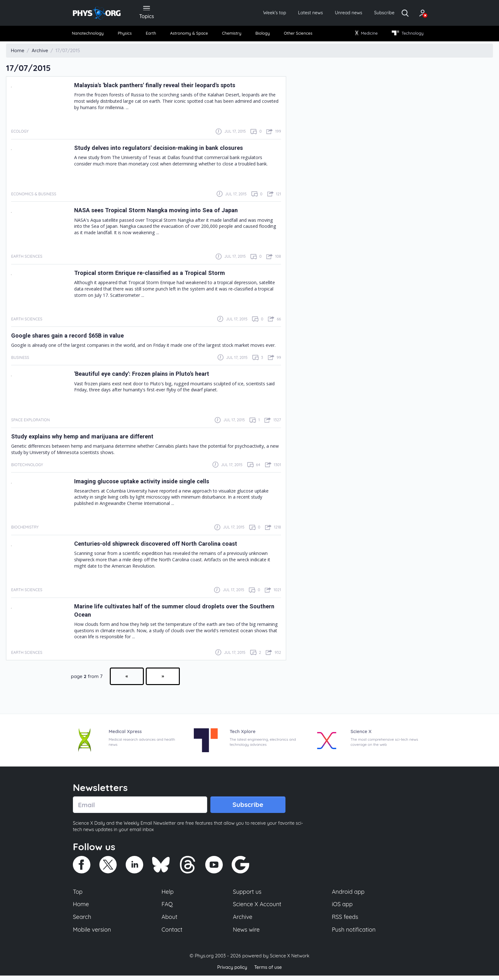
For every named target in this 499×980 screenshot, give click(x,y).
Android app (349, 894)
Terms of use (269, 972)
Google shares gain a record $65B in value (73, 337)
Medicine (365, 35)
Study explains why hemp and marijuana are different (90, 438)
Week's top (252, 13)
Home (81, 907)
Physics (127, 35)
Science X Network (289, 960)
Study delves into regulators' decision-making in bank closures (167, 150)
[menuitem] (91, 35)
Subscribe (372, 13)
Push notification (354, 934)
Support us (247, 894)
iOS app (342, 907)
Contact (172, 934)
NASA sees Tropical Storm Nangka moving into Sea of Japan (164, 212)
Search (82, 920)
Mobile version (93, 934)
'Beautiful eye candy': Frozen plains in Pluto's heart (149, 376)
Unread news (333, 13)
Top (78, 894)
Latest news (291, 13)
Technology (405, 35)
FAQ (168, 907)
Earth (151, 35)
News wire (246, 934)
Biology (262, 35)
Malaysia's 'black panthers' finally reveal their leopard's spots (164, 87)
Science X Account (257, 907)
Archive (242, 920)
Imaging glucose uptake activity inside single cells (148, 483)
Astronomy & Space (189, 35)
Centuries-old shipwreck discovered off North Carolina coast (165, 545)
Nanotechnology (91, 35)
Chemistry (232, 35)
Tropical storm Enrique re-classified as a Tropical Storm (157, 275)
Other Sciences (297, 35)
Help (168, 894)
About (170, 920)
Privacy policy (231, 972)
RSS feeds (345, 920)
